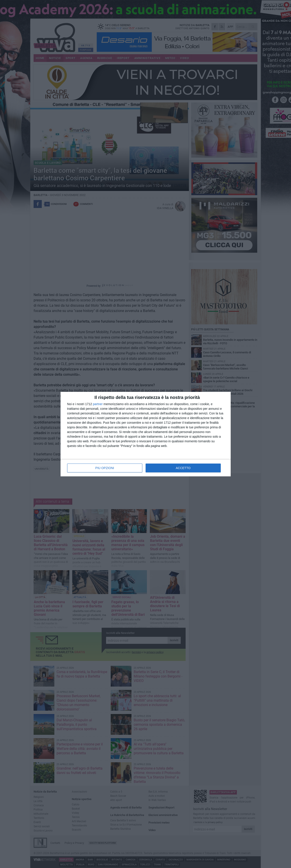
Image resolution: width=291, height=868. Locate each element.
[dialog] (146, 434)
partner (98, 404)
